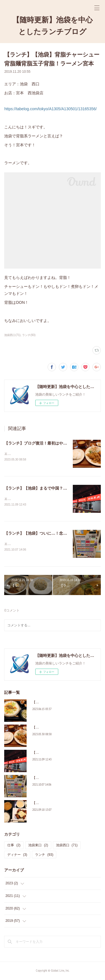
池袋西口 (67, 846)
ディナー (17, 856)
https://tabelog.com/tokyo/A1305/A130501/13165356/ (50, 109)
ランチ (44, 856)
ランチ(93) (29, 335)
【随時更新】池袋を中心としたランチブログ (53, 26)
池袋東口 (38, 846)
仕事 (14, 846)
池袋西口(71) (12, 335)
